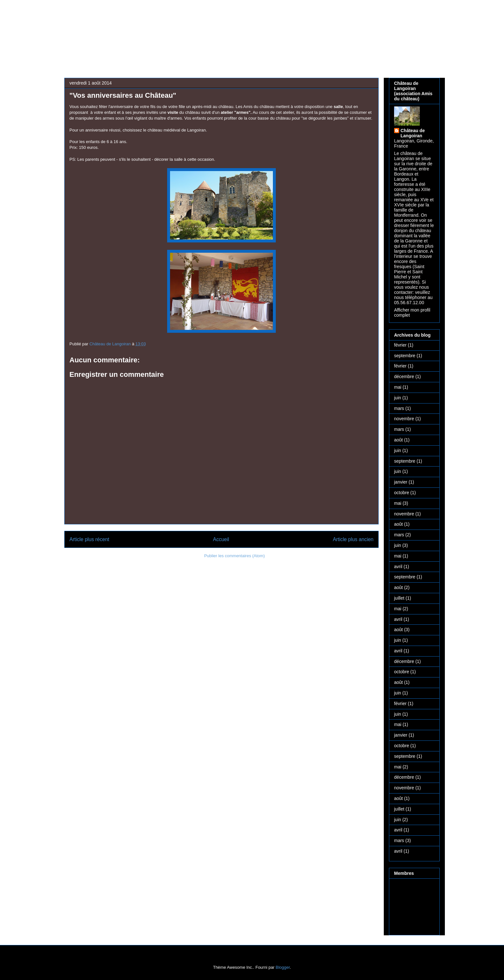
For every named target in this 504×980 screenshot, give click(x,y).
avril (398, 567)
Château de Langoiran (413, 133)
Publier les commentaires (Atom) (234, 556)
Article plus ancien (353, 539)
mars (399, 408)
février (400, 345)
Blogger (283, 967)
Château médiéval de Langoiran (232, 28)
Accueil (221, 539)
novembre (404, 419)
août (398, 440)
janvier (401, 482)
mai (398, 387)
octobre (402, 493)
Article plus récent (89, 539)
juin (398, 398)
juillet (399, 598)
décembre (404, 377)
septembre (405, 356)
